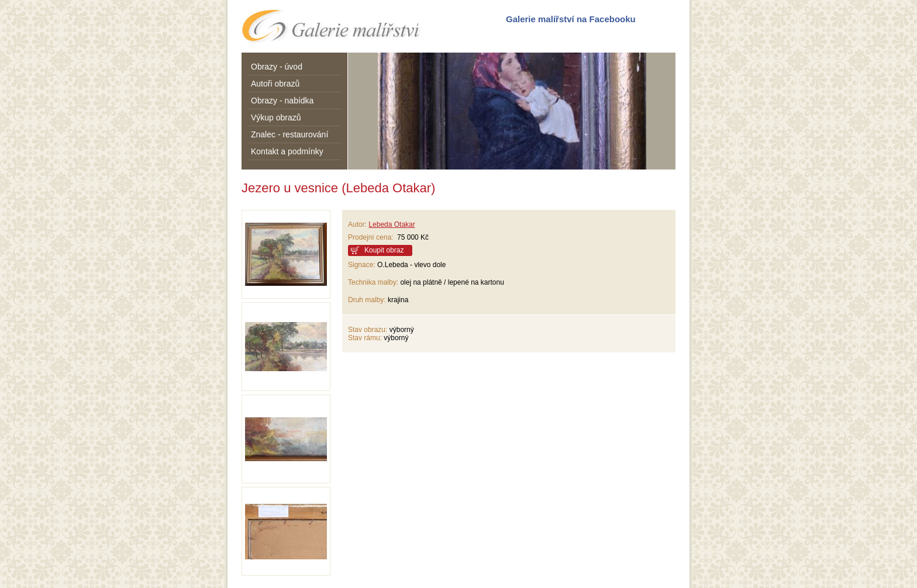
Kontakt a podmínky (287, 151)
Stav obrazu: (368, 330)
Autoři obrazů (275, 84)
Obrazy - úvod (277, 67)
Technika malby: (373, 282)
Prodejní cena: (373, 237)
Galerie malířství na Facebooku (571, 19)
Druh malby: (367, 300)
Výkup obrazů (276, 117)
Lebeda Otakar (392, 224)
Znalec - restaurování (289, 134)
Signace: (362, 265)
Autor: (357, 224)
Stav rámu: (365, 338)
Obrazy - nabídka (282, 101)
